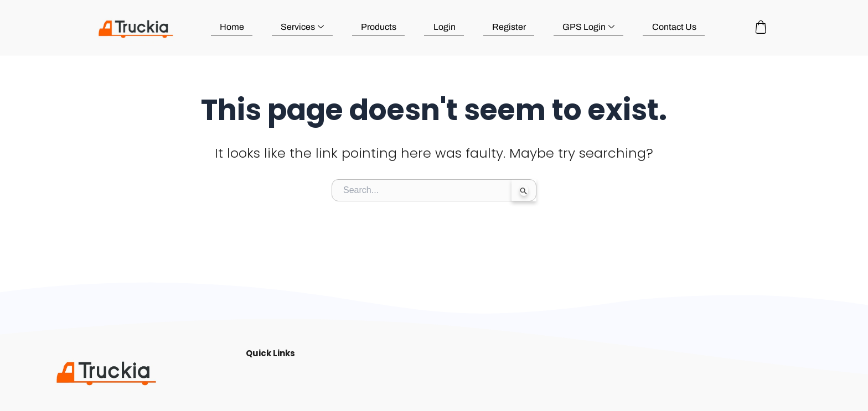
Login (447, 27)
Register (511, 27)
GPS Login (590, 27)
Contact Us (674, 27)
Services (306, 27)
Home (236, 27)
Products (382, 27)
